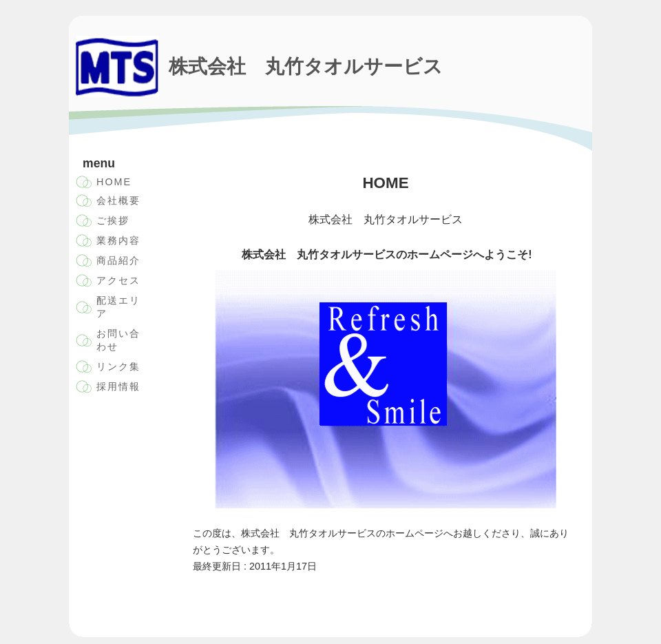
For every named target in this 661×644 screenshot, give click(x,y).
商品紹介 (118, 260)
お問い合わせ (118, 340)
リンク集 (118, 366)
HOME (114, 182)
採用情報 (118, 386)
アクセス (118, 280)
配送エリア (118, 307)
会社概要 (118, 200)
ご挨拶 (113, 220)
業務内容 (118, 240)
